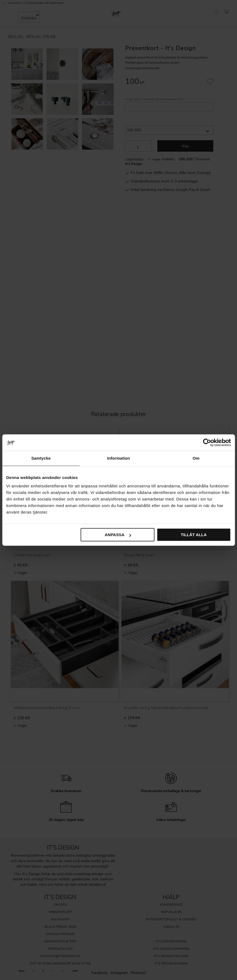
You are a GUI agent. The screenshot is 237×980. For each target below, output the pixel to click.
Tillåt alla (194, 535)
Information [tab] (119, 458)
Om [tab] (196, 458)
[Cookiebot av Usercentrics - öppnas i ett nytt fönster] (207, 442)
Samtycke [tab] (41, 458)
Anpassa (118, 535)
